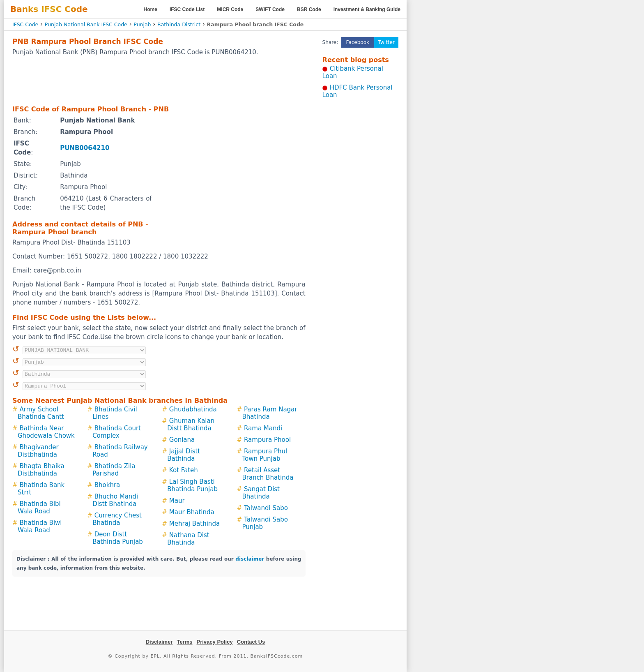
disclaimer (250, 559)
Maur (177, 501)
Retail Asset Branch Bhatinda (268, 474)
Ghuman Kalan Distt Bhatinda (191, 425)
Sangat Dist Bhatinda (261, 493)
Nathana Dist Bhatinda (188, 539)
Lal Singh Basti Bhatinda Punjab (192, 485)
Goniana (182, 440)
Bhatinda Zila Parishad (114, 470)
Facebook (358, 42)
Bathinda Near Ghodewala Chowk (46, 432)
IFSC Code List (187, 9)
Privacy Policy (215, 642)
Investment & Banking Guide (367, 9)
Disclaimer (159, 642)
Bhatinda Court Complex (117, 432)
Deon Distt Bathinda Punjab (118, 538)
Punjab (142, 24)
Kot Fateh (184, 470)
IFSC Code (25, 24)
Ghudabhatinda (193, 409)
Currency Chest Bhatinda (117, 519)
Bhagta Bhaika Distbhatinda (41, 470)
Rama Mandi (263, 428)
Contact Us (251, 642)
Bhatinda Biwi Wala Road (40, 527)
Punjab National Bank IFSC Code (86, 24)
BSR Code (309, 9)
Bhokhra (107, 485)
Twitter (386, 42)
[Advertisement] (159, 80)
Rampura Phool (267, 440)
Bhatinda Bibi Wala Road (39, 508)
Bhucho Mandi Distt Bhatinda (115, 500)
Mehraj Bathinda (194, 524)
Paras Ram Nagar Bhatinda (269, 413)
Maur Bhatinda (192, 512)
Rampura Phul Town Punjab (264, 455)
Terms (184, 642)
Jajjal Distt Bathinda (184, 455)
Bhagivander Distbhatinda (38, 451)
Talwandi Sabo (266, 508)
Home (151, 9)
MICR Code (230, 9)
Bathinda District (179, 24)
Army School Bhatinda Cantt (41, 413)
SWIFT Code (270, 9)
